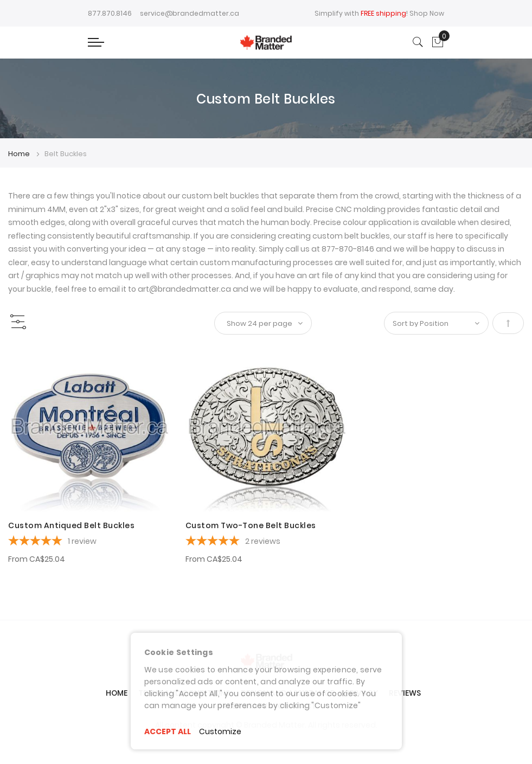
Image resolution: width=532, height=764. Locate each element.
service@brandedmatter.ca (190, 13)
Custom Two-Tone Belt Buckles (251, 525)
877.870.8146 (110, 13)
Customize (220, 731)
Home (20, 154)
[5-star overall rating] (89, 542)
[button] (23, 363)
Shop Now (427, 13)
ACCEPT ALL (168, 731)
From (37, 559)
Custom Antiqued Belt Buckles (71, 525)
